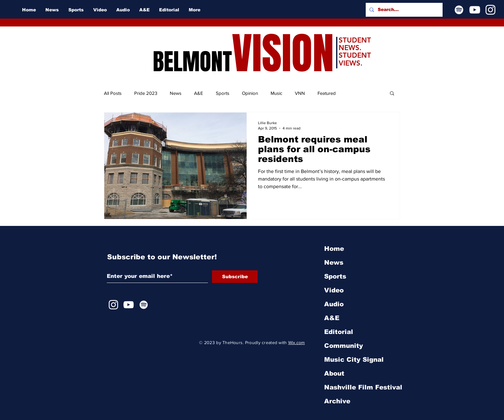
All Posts (113, 93)
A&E (199, 93)
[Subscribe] (235, 277)
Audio (334, 304)
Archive (337, 401)
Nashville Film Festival (363, 387)
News (176, 93)
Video (334, 290)
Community (344, 346)
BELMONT (192, 62)
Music (276, 93)
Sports (223, 93)
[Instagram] (490, 10)
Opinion (250, 93)
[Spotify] (459, 10)
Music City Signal (354, 360)
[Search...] (404, 10)
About (334, 373)
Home (334, 249)
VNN (300, 93)
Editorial (339, 332)
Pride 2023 (146, 93)
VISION (283, 54)
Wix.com (297, 342)
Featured (327, 93)
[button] (392, 94)
